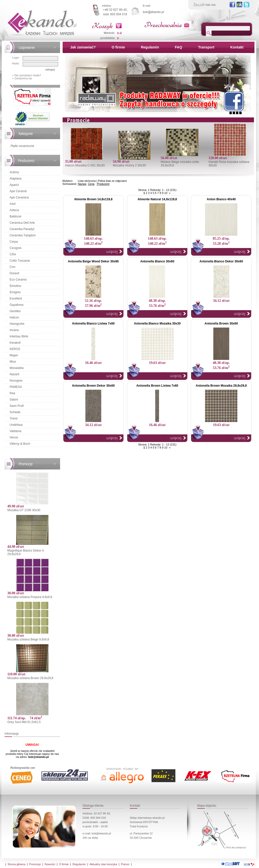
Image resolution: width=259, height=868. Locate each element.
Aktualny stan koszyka (103, 864)
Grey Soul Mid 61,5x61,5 (24, 722)
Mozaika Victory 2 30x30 (129, 165)
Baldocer (16, 216)
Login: (16, 58)
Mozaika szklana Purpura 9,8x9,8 (30, 597)
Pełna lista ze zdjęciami (112, 181)
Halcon (14, 317)
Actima (14, 172)
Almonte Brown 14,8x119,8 (93, 199)
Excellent (16, 299)
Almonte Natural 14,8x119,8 (157, 199)
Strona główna (16, 864)
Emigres (15, 292)
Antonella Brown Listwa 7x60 (157, 386)
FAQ (179, 47)
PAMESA (16, 387)
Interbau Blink (19, 336)
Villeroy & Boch (20, 444)
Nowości (50, 864)
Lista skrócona (87, 181)
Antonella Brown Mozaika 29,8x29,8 (221, 386)
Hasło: (16, 63)
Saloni (14, 400)
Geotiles (15, 311)
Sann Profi (17, 406)
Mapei (14, 355)
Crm (12, 267)
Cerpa (14, 242)
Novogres (16, 381)
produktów (108, 38)
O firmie (118, 47)
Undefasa (16, 425)
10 (166, 193)
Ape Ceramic (18, 191)
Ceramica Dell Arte (22, 223)
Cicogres (16, 248)
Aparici (14, 185)
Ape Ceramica (19, 197)
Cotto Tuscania (20, 261)
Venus (14, 437)
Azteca (14, 210)
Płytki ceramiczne (22, 146)
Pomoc (125, 864)
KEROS (15, 349)
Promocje (35, 864)
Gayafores (17, 305)
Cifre (13, 254)
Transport (206, 47)
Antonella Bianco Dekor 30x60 (221, 261)
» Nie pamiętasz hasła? (27, 75)
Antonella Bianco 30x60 (157, 261)
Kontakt (237, 47)
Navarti (14, 374)
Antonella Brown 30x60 (221, 324)
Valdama (15, 431)
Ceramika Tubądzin (23, 235)
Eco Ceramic (18, 280)
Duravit (14, 273)
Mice (13, 362)
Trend (14, 418)
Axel (12, 204)
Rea (12, 393)
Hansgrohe (17, 324)
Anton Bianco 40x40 (221, 199)
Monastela (17, 368)
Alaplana (16, 179)
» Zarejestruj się (22, 78)
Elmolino (15, 286)
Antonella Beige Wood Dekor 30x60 (93, 261)
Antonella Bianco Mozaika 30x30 (157, 324)
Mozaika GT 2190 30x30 (24, 510)
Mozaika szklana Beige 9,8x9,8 (28, 639)
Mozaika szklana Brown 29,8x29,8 (30, 678)
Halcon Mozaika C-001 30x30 (85, 165)
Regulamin (150, 47)
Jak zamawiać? (83, 47)
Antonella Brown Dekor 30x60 (93, 386)
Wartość (109, 33)
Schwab (15, 412)
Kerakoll (15, 343)
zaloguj (50, 69)
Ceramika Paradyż (22, 229)
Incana (14, 330)
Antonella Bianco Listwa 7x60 (93, 324)
